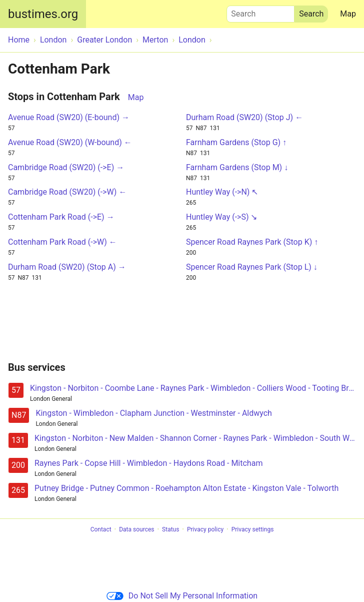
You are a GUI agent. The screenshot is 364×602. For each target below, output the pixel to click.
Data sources (136, 529)
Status (170, 529)
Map (348, 14)
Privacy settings (253, 529)
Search (260, 12)
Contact (101, 529)
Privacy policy (205, 529)
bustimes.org (43, 14)
